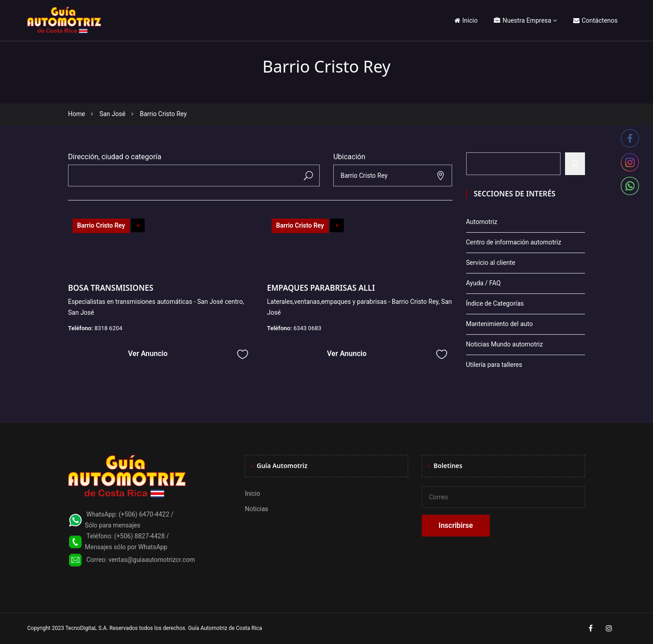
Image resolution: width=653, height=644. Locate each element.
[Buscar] (575, 164)
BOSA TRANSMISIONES (111, 288)
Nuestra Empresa (522, 20)
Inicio (466, 20)
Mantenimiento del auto (499, 324)
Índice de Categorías (495, 303)
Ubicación (349, 157)
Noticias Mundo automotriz (505, 344)
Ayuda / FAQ (484, 283)
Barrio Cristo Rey (101, 225)
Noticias (257, 509)
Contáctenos (595, 20)
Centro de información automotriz (514, 242)
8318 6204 (108, 328)
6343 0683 (307, 328)
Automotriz (482, 222)
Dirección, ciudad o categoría (115, 157)
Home (77, 114)
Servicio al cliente (491, 263)
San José (112, 114)
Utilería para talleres (494, 365)
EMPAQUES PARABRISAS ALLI (321, 288)
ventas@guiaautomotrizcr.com (152, 560)
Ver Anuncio (148, 354)
